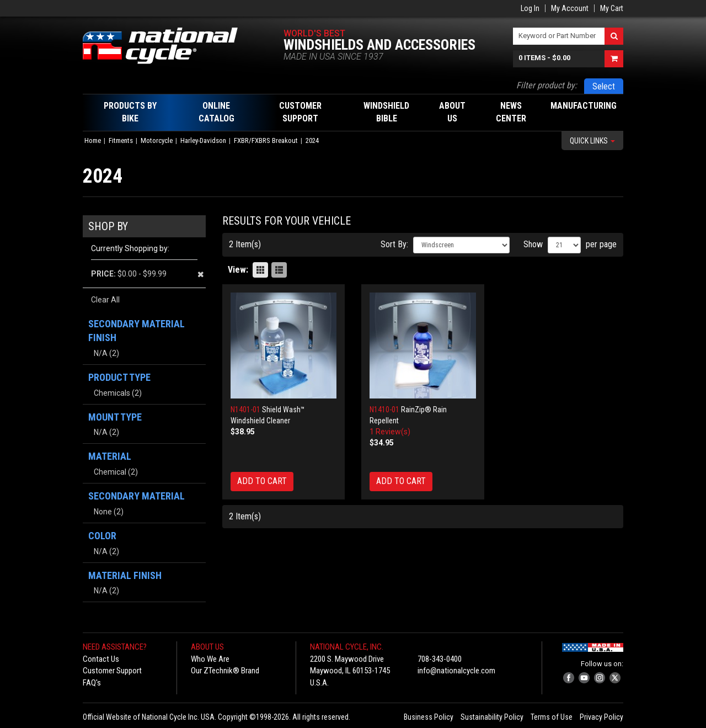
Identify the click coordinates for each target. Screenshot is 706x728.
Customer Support (112, 671)
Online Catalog (216, 112)
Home (93, 140)
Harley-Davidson (203, 140)
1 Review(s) (390, 432)
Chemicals (112, 393)
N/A (101, 353)
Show (533, 244)
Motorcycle (157, 140)
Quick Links (592, 141)
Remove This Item (200, 274)
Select (604, 86)
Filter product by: (547, 85)
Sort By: (394, 244)
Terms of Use (552, 717)
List (279, 270)
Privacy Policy (601, 717)
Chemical (110, 472)
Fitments (121, 140)
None (103, 512)
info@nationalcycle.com (456, 671)
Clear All (105, 300)
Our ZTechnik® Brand (225, 671)
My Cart (612, 8)
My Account (570, 8)
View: (238, 270)
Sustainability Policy (492, 717)
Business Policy (429, 717)
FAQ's (92, 683)
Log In (530, 8)
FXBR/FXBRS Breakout (266, 140)
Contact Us (101, 659)
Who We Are (210, 659)
